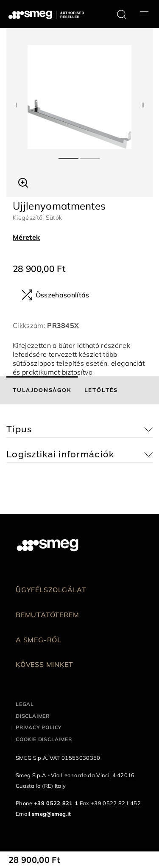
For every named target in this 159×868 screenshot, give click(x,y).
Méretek (26, 237)
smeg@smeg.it (52, 814)
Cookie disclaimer (44, 739)
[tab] (42, 390)
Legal (25, 704)
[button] (23, 182)
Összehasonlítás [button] (55, 295)
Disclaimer (33, 716)
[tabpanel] (79, 97)
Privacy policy (39, 727)
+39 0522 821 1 (56, 803)
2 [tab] (90, 155)
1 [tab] (69, 155)
